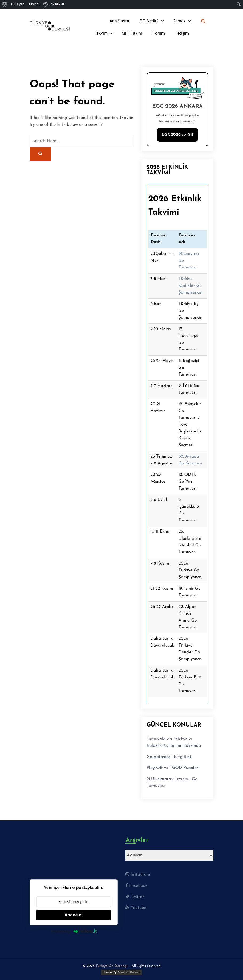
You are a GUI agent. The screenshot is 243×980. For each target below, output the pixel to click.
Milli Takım (132, 33)
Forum (159, 33)
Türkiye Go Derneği (112, 966)
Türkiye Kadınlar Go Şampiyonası (191, 286)
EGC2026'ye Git (177, 135)
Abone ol (74, 915)
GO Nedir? (149, 21)
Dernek (179, 21)
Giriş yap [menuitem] (18, 4)
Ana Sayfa (119, 21)
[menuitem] (5, 4)
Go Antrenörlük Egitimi (169, 757)
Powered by (74, 931)
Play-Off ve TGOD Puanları (173, 768)
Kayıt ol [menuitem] (34, 4)
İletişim (182, 33)
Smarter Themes (129, 972)
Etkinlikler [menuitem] (54, 4)
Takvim (101, 33)
